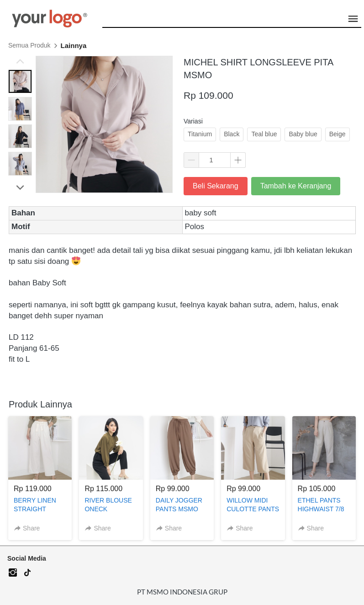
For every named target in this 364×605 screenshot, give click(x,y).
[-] (13, 573)
